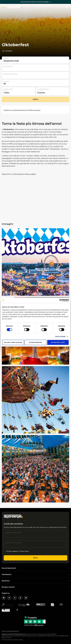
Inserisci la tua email (13, 543)
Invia (35, 558)
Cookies (21, 640)
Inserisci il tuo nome (13, 533)
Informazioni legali (6, 640)
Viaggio (6, 82)
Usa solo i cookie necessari (13, 342)
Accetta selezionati (36, 342)
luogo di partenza (10, 74)
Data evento (8, 66)
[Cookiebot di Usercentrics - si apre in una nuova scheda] (61, 300)
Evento (6, 59)
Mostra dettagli (60, 336)
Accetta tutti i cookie (58, 342)
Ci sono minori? (43, 89)
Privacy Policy (24, 551)
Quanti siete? (8, 89)
